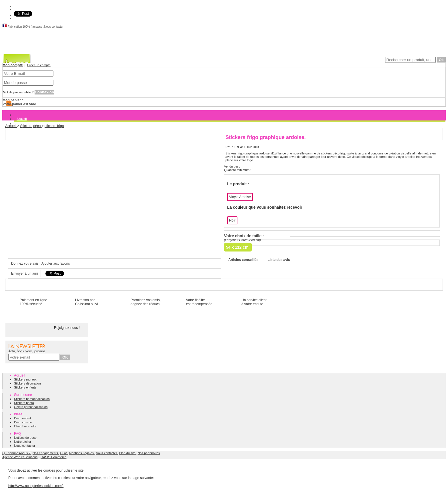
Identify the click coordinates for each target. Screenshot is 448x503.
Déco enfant (22, 418)
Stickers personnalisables (32, 399)
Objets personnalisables (31, 407)
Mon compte (13, 65)
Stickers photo (24, 403)
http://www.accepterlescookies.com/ (36, 486)
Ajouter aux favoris (56, 263)
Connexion (44, 92)
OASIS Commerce (53, 457)
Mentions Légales (82, 453)
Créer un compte (39, 65)
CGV (64, 453)
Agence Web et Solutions (20, 457)
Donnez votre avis (25, 263)
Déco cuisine (23, 422)
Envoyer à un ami (24, 273)
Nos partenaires (149, 453)
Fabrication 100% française (23, 27)
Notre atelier (23, 442)
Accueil (22, 119)
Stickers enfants (25, 387)
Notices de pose (25, 438)
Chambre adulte (25, 426)
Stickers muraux (28, 124)
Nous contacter (54, 27)
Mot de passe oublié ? (18, 92)
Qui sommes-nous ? (17, 453)
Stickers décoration (27, 383)
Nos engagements (46, 453)
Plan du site (128, 453)
